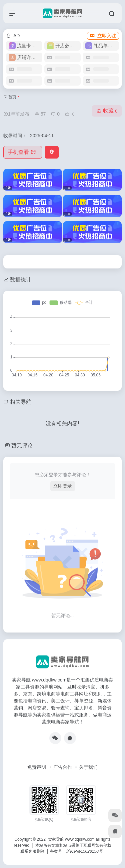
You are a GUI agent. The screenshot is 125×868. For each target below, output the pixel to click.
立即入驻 (103, 36)
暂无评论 (22, 445)
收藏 (107, 111)
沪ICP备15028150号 (84, 851)
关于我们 (88, 767)
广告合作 (63, 767)
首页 (12, 97)
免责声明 (37, 767)
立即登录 (63, 486)
